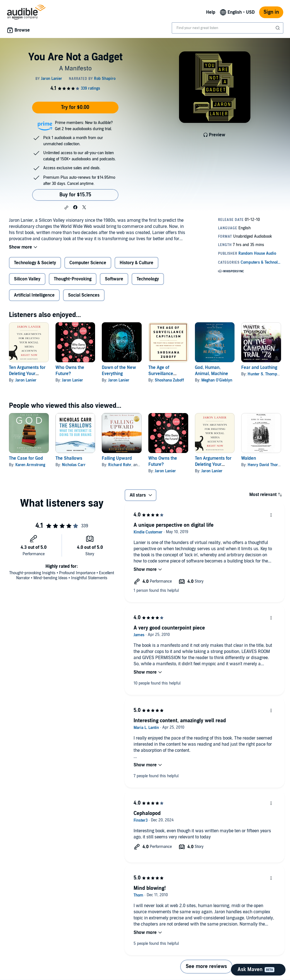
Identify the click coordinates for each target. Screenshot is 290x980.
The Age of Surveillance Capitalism (161, 374)
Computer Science (88, 263)
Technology (148, 279)
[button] (66, 208)
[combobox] (228, 28)
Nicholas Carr (74, 465)
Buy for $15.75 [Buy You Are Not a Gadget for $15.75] (75, 195)
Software (114, 279)
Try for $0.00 (75, 107)
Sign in (271, 12)
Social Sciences (84, 295)
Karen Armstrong (30, 465)
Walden (249, 458)
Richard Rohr (120, 465)
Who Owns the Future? (70, 371)
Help (211, 12)
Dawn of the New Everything (119, 371)
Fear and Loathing (259, 368)
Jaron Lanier (26, 380)
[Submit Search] (278, 28)
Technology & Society (35, 263)
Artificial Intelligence (34, 295)
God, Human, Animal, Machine (212, 371)
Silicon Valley (27, 279)
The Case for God (26, 458)
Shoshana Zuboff (169, 380)
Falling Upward (117, 458)
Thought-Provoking (73, 279)
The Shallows (69, 458)
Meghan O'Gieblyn (217, 380)
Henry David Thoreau (266, 465)
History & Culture (136, 263)
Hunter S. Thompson (265, 374)
